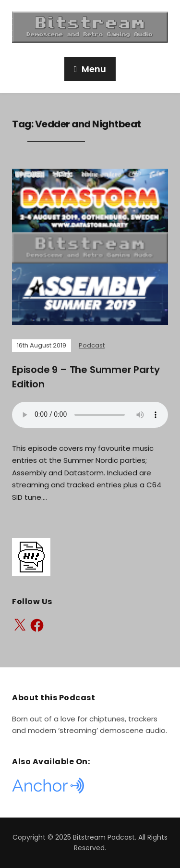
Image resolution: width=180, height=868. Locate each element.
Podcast (92, 345)
